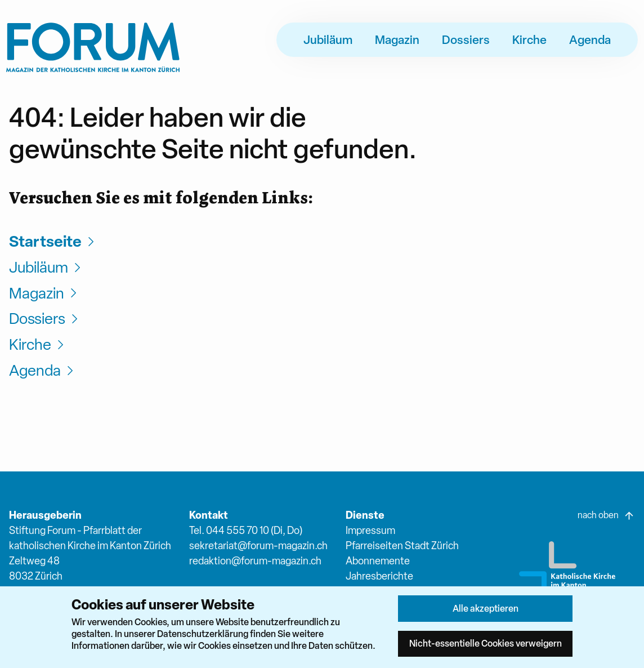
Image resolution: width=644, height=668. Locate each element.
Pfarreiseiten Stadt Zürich (402, 545)
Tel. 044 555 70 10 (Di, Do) (246, 530)
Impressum (370, 530)
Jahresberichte (379, 576)
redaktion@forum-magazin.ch (255, 561)
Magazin (397, 39)
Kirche (529, 39)
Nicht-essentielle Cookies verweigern (486, 643)
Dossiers (466, 39)
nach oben (606, 515)
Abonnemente (378, 561)
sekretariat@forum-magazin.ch (258, 545)
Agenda (590, 39)
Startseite (53, 241)
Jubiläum (328, 39)
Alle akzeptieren (486, 608)
